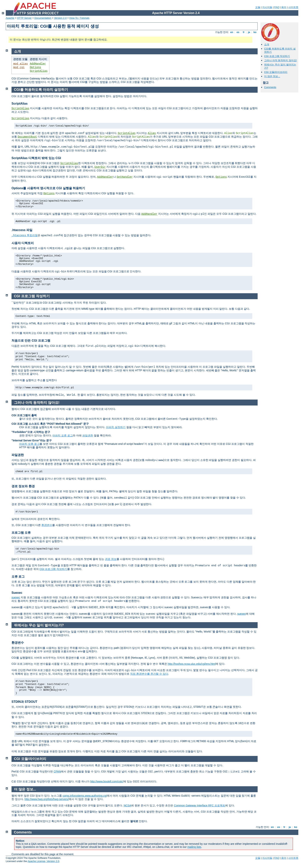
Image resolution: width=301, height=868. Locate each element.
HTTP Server (24, 18)
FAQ (277, 7)
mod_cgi (19, 67)
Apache (10, 18)
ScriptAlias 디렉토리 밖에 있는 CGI (36, 158)
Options (35, 67)
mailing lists (194, 847)
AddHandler (38, 64)
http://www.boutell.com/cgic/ (107, 781)
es (238, 32)
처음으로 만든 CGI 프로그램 (31, 341)
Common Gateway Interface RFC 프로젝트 (200, 805)
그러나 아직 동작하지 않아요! (280, 60)
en (232, 32)
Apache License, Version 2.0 (43, 861)
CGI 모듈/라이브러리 (276, 72)
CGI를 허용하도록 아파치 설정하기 (41, 90)
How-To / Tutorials (79, 18)
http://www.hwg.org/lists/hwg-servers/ (47, 799)
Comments (270, 87)
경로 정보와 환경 (23, 486)
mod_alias (21, 64)
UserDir (100, 167)
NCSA (127, 805)
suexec (16, 597)
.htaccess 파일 (22, 230)
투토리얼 (25, 235)
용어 (284, 7)
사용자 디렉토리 (23, 243)
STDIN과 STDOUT (24, 702)
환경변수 (47, 525)
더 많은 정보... (272, 76)
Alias (152, 133)
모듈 (258, 7)
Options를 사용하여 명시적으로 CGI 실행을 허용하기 (48, 188)
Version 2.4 (60, 18)
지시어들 (267, 7)
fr (244, 32)
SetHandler (125, 177)
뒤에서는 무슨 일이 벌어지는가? (39, 625)
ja (249, 32)
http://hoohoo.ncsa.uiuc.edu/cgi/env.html (192, 664)
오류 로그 (18, 577)
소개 (267, 44)
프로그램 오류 (21, 533)
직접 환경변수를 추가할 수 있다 (149, 674)
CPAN (57, 771)
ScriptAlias (39, 71)
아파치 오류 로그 (63, 435)
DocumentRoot (27, 137)
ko (255, 32)
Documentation (43, 18)
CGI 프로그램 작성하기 (277, 56)
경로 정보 (111, 559)
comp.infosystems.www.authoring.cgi (85, 796)
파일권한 (88, 435)
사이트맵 (293, 7)
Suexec (17, 593)
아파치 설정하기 (116, 427)
